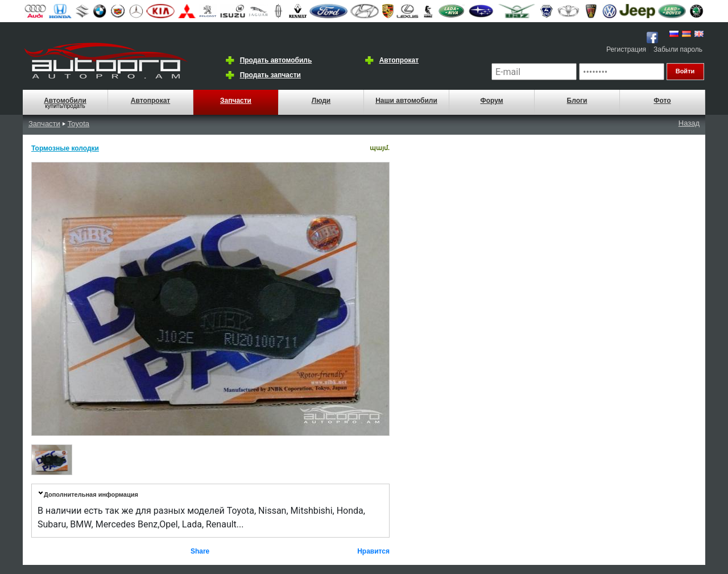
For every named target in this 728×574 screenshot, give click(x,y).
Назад (689, 123)
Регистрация (626, 49)
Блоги (577, 101)
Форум (491, 101)
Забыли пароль (678, 49)
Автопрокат (399, 60)
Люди (321, 101)
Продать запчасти (270, 75)
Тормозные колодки (65, 148)
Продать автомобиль (276, 60)
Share (200, 551)
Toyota (78, 124)
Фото (662, 101)
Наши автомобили (406, 101)
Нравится (373, 551)
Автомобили (65, 101)
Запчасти (236, 101)
